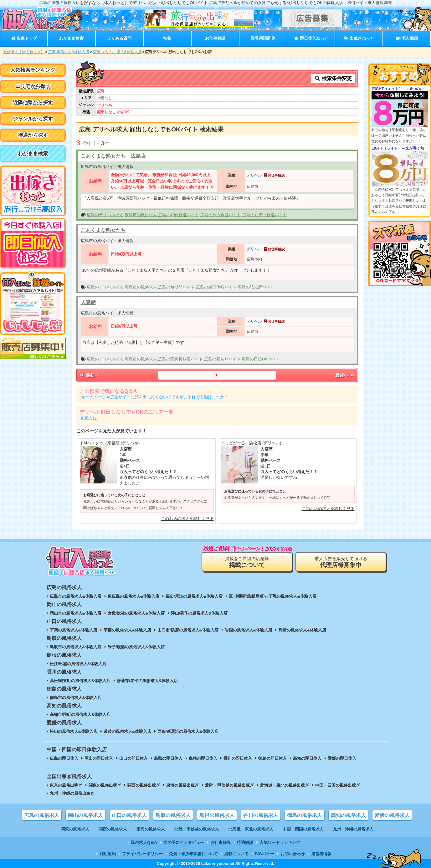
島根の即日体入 (203, 758)
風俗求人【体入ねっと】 (24, 52)
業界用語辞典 (263, 38)
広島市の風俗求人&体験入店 (76, 596)
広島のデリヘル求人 (105, 215)
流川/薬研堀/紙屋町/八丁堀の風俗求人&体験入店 (273, 596)
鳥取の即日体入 (168, 758)
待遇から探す (33, 135)
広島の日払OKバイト (261, 359)
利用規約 (108, 854)
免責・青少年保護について (193, 854)
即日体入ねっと (311, 38)
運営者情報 (321, 854)
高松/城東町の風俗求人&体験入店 (80, 681)
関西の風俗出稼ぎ (144, 785)
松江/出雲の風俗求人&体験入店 (78, 664)
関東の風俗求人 (75, 829)
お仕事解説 (215, 38)
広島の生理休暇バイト (216, 287)
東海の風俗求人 (151, 829)
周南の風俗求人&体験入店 (302, 630)
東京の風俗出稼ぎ (66, 785)
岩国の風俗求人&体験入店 (249, 630)
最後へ (345, 375)
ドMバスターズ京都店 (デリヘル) (110, 443)
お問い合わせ (293, 854)
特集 (167, 38)
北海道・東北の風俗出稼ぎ (285, 785)
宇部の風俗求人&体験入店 (127, 630)
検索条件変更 (333, 78)
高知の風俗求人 (348, 815)
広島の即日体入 (64, 758)
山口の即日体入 (133, 758)
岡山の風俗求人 (85, 815)
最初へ (89, 375)
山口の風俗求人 (129, 815)
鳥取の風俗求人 (173, 815)
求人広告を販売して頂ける (341, 562)
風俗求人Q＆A (144, 842)
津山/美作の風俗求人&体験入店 (199, 613)
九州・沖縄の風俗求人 (353, 829)
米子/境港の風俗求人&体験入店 (136, 647)
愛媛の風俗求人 (392, 815)
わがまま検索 (71, 38)
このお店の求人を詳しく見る (187, 519)
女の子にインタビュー (184, 842)
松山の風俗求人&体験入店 (74, 731)
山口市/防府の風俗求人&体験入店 (188, 630)
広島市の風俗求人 (141, 215)
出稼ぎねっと (359, 38)
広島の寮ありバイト (222, 359)
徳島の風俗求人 (305, 815)
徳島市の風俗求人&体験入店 (76, 698)
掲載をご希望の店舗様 (247, 562)
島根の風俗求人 (217, 815)
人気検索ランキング (33, 70)
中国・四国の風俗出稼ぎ (338, 785)
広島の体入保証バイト (221, 215)
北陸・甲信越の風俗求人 (197, 829)
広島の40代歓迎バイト (179, 215)
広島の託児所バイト (256, 287)
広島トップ (24, 38)
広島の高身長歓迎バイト (180, 359)
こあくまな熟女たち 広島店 (113, 156)
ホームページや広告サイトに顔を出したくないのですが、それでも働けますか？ (155, 397)
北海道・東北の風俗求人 (251, 829)
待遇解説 (245, 842)
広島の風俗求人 (42, 815)
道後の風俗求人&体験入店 (127, 731)
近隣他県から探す (33, 102)
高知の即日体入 (307, 758)
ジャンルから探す (33, 119)
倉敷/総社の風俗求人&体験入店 (136, 613)
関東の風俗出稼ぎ (105, 785)
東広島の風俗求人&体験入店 (133, 596)
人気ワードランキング (280, 842)
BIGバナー (264, 854)
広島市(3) (89, 418)
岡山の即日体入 (99, 758)
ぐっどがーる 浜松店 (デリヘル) (251, 443)
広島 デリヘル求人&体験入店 (117, 52)
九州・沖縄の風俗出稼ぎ (72, 793)
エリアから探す (33, 86)
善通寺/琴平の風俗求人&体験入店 (147, 681)
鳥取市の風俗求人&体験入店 (76, 647)
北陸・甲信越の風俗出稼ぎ (229, 785)
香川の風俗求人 (261, 815)
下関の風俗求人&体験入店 (74, 630)
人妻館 (88, 302)
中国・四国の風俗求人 (303, 829)
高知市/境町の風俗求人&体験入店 (80, 715)
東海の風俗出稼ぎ (182, 785)
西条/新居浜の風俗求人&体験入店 (188, 731)
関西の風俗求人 (113, 829)
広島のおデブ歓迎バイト (265, 215)
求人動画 (407, 38)
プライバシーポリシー (142, 854)
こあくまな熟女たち (103, 230)
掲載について (236, 854)
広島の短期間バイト (176, 287)
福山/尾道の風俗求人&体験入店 (194, 596)
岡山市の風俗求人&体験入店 (76, 613)
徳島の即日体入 (272, 758)
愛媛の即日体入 (342, 758)
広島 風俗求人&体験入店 (69, 52)
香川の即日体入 (238, 758)
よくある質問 (119, 38)
